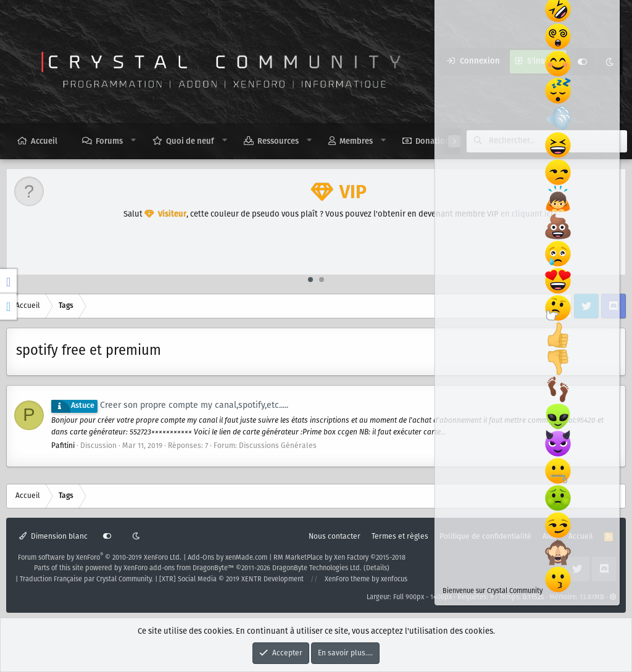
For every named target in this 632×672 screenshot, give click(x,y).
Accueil (44, 142)
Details (376, 568)
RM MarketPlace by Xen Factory (339, 558)
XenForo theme (347, 579)
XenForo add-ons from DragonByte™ (179, 568)
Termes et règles (400, 537)
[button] (134, 141)
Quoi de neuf (190, 142)
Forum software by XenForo (100, 558)
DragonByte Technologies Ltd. (317, 568)
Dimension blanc (53, 537)
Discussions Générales (278, 446)
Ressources (278, 142)
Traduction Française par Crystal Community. (86, 579)
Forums (109, 142)
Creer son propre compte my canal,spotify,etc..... (170, 405)
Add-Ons (201, 558)
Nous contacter (335, 537)
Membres (356, 142)
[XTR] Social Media (231, 579)
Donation (433, 142)
